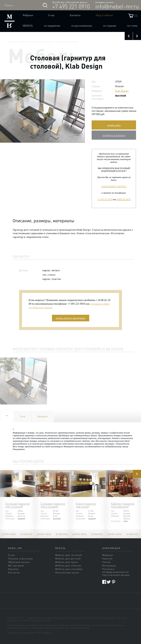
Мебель (28, 26)
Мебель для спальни (68, 565)
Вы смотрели (16, 565)
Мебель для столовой (69, 569)
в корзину (26, 534)
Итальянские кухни (67, 572)
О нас (51, 15)
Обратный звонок (19, 562)
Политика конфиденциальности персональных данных (116, 572)
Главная (12, 41)
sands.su (48, 633)
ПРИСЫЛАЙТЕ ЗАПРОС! (114, 186)
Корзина (13, 569)
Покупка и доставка (21, 558)
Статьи (106, 562)
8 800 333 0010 (123, 199)
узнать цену (114, 125)
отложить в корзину (114, 135)
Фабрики (28, 15)
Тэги (23, 416)
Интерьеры (109, 565)
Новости (107, 558)
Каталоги (43, 416)
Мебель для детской (68, 558)
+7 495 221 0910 (71, 6)
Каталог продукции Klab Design (62, 41)
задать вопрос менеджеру (71, 318)
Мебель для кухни (66, 562)
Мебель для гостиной (69, 555)
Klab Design (37, 41)
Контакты (75, 15)
